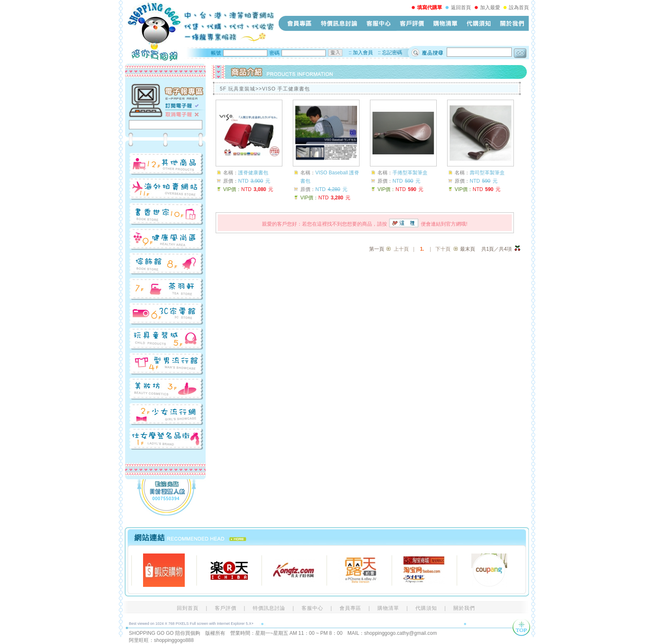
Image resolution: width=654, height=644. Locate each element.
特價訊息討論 (339, 23)
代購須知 (479, 23)
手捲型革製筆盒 (410, 173)
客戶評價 (412, 23)
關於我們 (512, 23)
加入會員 (363, 53)
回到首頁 (188, 608)
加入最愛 (490, 8)
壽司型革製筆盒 (487, 173)
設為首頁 (519, 8)
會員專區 (299, 23)
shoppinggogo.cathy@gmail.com (400, 633)
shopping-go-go (200, 31)
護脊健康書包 (253, 173)
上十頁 (401, 249)
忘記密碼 (392, 53)
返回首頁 (461, 8)
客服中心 (379, 23)
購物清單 (445, 23)
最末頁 (468, 249)
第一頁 (377, 249)
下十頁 (443, 249)
